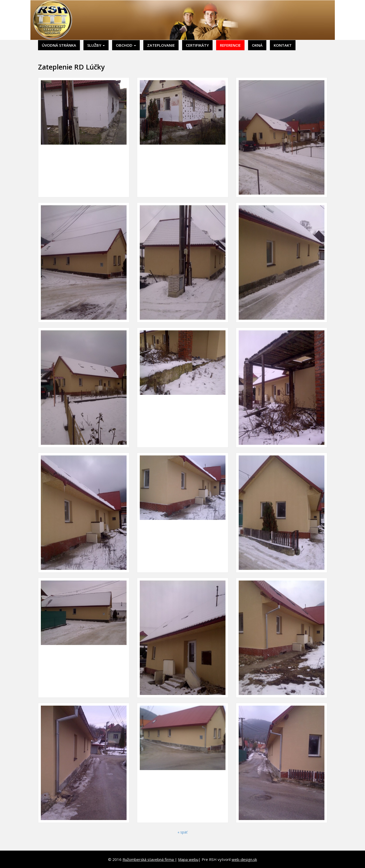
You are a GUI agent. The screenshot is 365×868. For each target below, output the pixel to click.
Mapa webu (188, 859)
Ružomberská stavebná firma (149, 859)
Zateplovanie (161, 45)
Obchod (126, 45)
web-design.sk (244, 859)
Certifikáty (197, 45)
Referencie (230, 45)
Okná (257, 45)
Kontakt (283, 45)
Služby (96, 45)
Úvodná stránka (59, 45)
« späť (182, 832)
